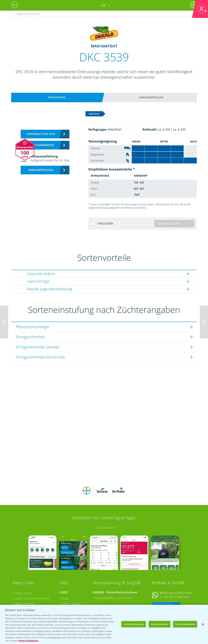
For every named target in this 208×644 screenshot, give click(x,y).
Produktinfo (57, 97)
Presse (20, 598)
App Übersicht (105, 506)
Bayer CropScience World (32, 577)
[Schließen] (203, 624)
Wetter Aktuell (71, 582)
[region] (104, 624)
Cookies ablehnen (159, 624)
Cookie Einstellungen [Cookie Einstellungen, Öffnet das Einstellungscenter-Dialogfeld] (133, 624)
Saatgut (67, 602)
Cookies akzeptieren (185, 624)
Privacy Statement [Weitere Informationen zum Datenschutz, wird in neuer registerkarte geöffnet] (29, 641)
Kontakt (162, 584)
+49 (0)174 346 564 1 (177, 575)
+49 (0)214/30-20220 (177, 599)
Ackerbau (68, 597)
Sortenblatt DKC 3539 (41, 134)
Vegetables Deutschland (31, 603)
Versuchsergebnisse (41, 145)
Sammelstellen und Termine (114, 576)
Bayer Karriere (25, 582)
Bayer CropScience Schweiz (33, 592)
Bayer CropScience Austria (33, 587)
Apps (65, 577)
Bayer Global (24, 572)
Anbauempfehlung (151, 97)
